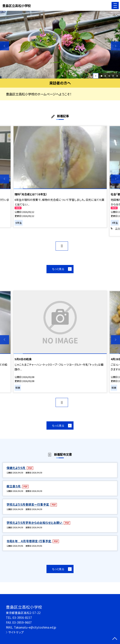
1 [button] (101, 76)
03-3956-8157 (22, 618)
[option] (60, 45)
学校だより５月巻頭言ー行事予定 (28, 504)
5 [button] (117, 76)
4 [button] (113, 76)
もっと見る (58, 269)
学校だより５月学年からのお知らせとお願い (35, 523)
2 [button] (105, 76)
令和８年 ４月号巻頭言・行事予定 (29, 541)
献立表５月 (14, 486)
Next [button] (115, 46)
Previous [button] (5, 46)
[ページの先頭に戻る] (115, 639)
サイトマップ (16, 632)
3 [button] (109, 76)
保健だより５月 (16, 468)
